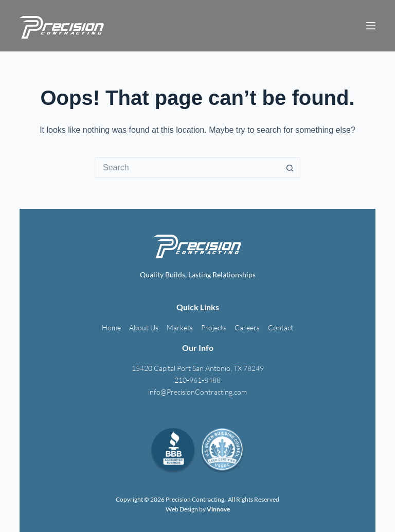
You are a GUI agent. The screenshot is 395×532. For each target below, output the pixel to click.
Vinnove (218, 509)
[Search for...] (187, 168)
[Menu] (371, 26)
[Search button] (290, 168)
